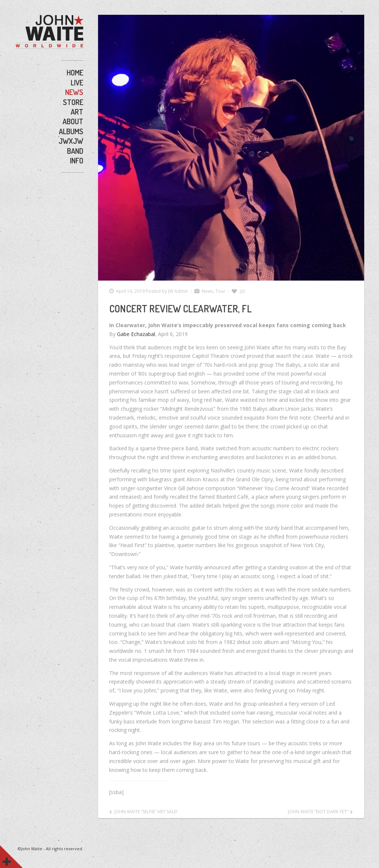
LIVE (77, 82)
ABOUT (73, 121)
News (207, 291)
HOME (75, 72)
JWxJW (71, 141)
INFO (77, 160)
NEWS (74, 92)
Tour (220, 291)
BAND (75, 151)
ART (77, 112)
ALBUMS (71, 131)
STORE (73, 102)
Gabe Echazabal (136, 334)
